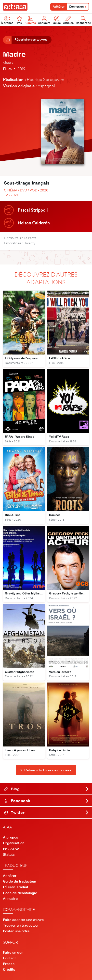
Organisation (14, 843)
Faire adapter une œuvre (23, 920)
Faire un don (13, 952)
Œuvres (31, 20)
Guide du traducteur (20, 881)
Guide (57, 20)
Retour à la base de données (46, 770)
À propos (11, 837)
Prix (19, 20)
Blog (46, 789)
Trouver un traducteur (21, 925)
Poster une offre (16, 931)
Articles (68, 20)
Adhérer (59, 7)
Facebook (46, 801)
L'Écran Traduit (16, 887)
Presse (9, 964)
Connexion (78, 7)
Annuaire (44, 20)
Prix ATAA (11, 849)
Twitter (46, 812)
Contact (9, 958)
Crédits (9, 969)
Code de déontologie (20, 893)
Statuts (9, 855)
